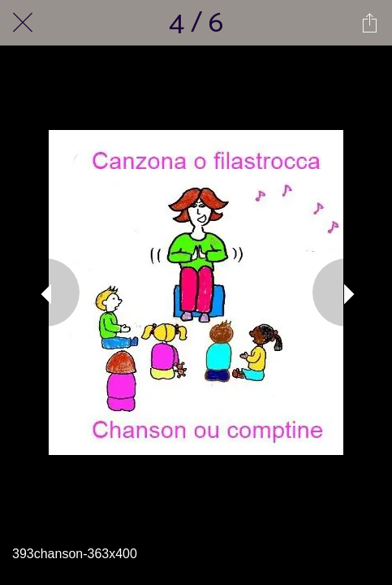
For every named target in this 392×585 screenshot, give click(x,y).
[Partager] (369, 23)
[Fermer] (23, 23)
